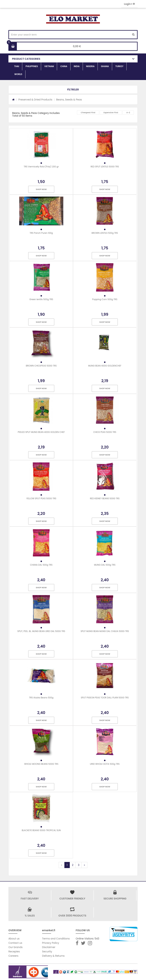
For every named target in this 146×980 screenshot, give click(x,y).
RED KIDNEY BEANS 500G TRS (105, 498)
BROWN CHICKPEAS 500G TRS (41, 366)
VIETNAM (49, 66)
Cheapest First (88, 112)
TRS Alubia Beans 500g (41, 698)
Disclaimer (49, 947)
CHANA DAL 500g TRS (41, 565)
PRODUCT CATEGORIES (26, 59)
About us (14, 939)
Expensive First (111, 112)
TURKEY (119, 66)
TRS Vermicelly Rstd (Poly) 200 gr (41, 167)
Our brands (16, 947)
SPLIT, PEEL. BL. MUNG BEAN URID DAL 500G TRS (41, 631)
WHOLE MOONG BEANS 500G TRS (41, 764)
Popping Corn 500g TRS (105, 299)
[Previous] (62, 865)
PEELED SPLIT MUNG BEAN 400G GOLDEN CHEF (41, 432)
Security (47, 951)
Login (129, 4)
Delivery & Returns (53, 956)
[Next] (84, 865)
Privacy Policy (51, 943)
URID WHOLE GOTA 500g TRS (105, 764)
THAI (17, 66)
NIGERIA (90, 66)
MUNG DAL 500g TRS (105, 565)
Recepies (14, 951)
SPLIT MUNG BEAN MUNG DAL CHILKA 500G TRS (105, 631)
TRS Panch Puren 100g (41, 233)
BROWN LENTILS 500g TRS (105, 233)
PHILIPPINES (32, 66)
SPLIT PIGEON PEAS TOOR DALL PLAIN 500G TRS (105, 698)
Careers (13, 956)
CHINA (64, 66)
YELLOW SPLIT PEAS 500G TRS (41, 498)
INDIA (77, 66)
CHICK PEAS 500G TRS (105, 432)
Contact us (15, 943)
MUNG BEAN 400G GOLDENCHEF (105, 366)
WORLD (18, 74)
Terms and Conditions (56, 939)
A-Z (128, 112)
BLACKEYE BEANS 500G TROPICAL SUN (41, 830)
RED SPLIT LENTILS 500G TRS (105, 167)
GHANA (105, 66)
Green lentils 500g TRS (41, 299)
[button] (73, 90)
